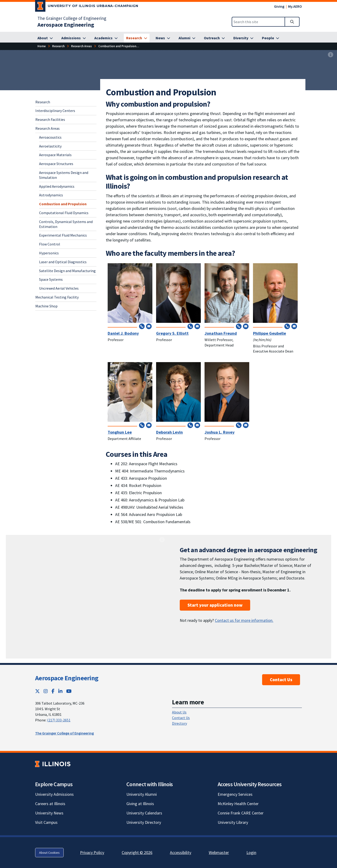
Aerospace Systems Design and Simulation (64, 175)
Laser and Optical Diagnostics (63, 262)
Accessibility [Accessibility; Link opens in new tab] (181, 852)
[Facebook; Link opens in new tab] (53, 691)
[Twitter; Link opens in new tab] (37, 691)
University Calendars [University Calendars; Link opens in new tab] (144, 813)
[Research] (137, 38)
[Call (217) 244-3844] (142, 326)
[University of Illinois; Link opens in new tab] (53, 764)
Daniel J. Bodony (123, 333)
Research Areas (48, 128)
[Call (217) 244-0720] (239, 326)
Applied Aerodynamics (57, 186)
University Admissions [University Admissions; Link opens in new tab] (54, 794)
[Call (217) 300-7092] (239, 425)
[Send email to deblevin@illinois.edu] (197, 425)
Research (43, 102)
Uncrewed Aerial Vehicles (59, 288)
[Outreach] (214, 38)
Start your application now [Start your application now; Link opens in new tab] (215, 605)
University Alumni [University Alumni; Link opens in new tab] (142, 794)
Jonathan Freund (221, 333)
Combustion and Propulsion (63, 204)
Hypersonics (49, 253)
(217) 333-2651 (59, 720)
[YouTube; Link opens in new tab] (69, 691)
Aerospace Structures (56, 164)
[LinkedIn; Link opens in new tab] (60, 691)
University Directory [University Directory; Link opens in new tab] (144, 822)
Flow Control (50, 244)
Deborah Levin (169, 432)
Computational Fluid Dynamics (64, 213)
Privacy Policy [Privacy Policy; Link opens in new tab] (92, 852)
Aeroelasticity (50, 146)
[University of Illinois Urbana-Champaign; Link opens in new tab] (87, 7)
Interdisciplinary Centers (55, 111)
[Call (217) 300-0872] (190, 425)
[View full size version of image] (331, 55)
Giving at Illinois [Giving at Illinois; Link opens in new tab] (140, 804)
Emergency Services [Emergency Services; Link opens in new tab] (235, 794)
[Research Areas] (81, 46)
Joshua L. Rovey (220, 432)
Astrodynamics (51, 195)
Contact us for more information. (244, 620)
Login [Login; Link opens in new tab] (251, 852)
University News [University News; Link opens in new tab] (49, 813)
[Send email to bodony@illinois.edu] (149, 326)
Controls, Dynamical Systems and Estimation (66, 224)
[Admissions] (74, 38)
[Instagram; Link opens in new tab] (46, 691)
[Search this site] (258, 22)
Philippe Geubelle (269, 333)
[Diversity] (243, 38)
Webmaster (219, 852)
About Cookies (49, 853)
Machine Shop (46, 306)
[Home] (42, 46)
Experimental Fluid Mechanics (63, 235)
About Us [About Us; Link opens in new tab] (179, 712)
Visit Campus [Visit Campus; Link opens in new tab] (46, 822)
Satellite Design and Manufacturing (67, 271)
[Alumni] (187, 38)
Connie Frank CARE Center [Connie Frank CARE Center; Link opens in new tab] (241, 813)
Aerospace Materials (55, 155)
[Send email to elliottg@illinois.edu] (197, 326)
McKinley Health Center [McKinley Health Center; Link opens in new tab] (238, 804)
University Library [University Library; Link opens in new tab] (233, 822)
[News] (163, 38)
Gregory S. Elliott (172, 333)
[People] (271, 38)
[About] (45, 38)
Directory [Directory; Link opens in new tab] (179, 723)
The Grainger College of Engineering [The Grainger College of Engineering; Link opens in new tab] (72, 18)
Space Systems (51, 279)
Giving (279, 6)
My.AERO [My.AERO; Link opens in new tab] (295, 6)
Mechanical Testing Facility (57, 297)
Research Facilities (50, 119)
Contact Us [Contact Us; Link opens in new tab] (181, 718)
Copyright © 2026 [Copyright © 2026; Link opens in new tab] (137, 852)
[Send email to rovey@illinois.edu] (246, 425)
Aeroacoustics (50, 137)
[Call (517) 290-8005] (142, 425)
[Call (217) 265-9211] (190, 326)
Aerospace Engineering (67, 678)
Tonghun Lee (120, 432)
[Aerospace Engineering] (66, 25)
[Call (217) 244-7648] (287, 326)
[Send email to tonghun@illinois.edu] (149, 425)
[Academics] (106, 38)
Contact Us (281, 680)
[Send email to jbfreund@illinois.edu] (246, 326)
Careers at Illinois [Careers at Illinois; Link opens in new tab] (50, 804)
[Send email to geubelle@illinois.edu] (294, 326)
